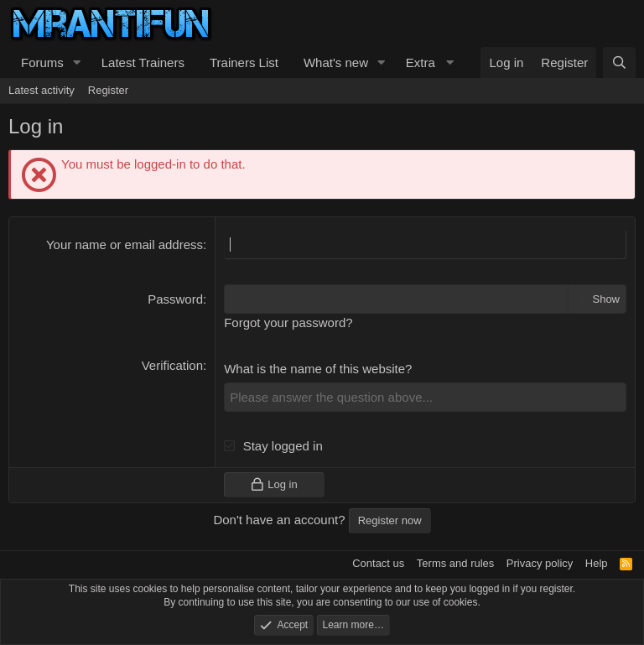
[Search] (619, 62)
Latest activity (42, 90)
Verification (172, 365)
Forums (42, 62)
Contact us (378, 563)
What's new (336, 62)
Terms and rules (455, 563)
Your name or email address (125, 244)
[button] (77, 62)
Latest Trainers (143, 62)
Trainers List (244, 62)
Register (108, 90)
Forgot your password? (288, 322)
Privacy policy (540, 563)
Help (597, 563)
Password (175, 299)
